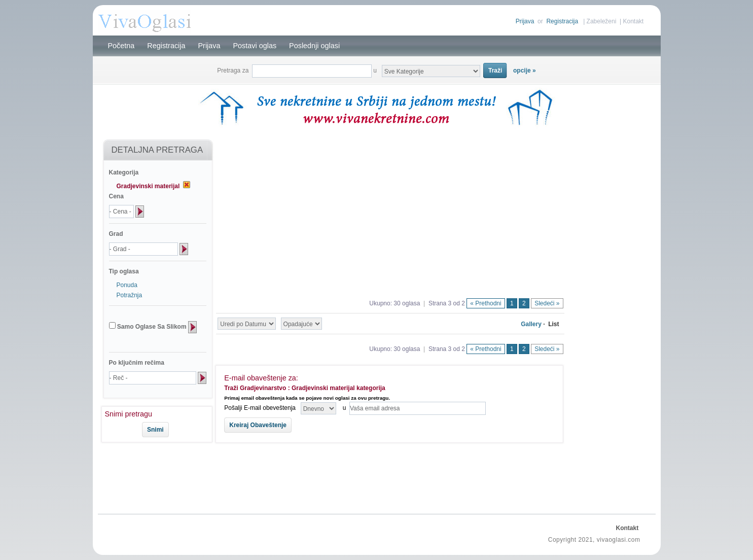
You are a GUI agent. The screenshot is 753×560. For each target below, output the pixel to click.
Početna (121, 46)
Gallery (531, 324)
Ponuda (127, 285)
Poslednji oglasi (314, 46)
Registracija (562, 21)
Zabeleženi (602, 21)
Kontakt (633, 21)
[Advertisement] (153, 476)
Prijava (525, 21)
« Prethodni (486, 303)
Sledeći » (547, 303)
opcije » (525, 71)
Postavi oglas (255, 46)
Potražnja (130, 295)
